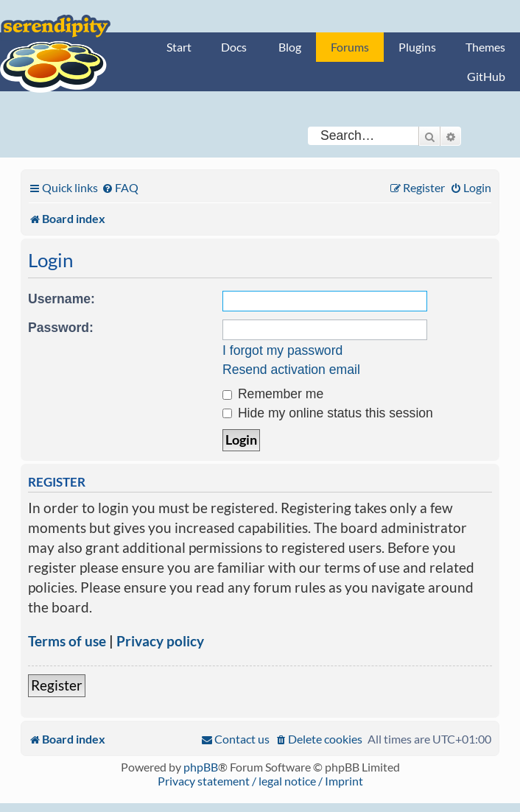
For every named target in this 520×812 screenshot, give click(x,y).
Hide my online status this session (328, 413)
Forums (350, 47)
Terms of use (67, 641)
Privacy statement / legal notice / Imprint (260, 781)
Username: (62, 299)
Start (179, 47)
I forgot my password (282, 350)
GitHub (486, 76)
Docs (234, 47)
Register (57, 685)
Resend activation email (291, 370)
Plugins (417, 47)
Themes (485, 47)
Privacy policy (160, 641)
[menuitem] (120, 187)
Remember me (273, 394)
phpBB (201, 767)
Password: (61, 328)
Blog (290, 47)
